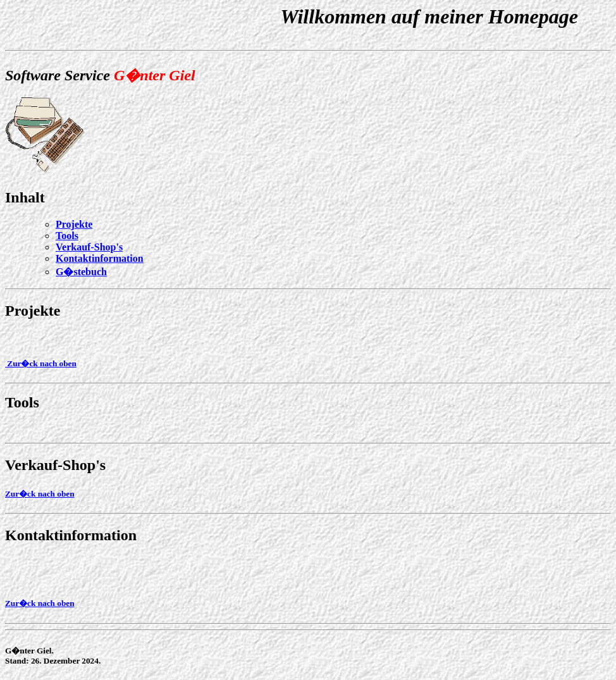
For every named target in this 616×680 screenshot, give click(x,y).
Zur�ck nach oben (41, 363)
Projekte (33, 311)
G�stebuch (81, 272)
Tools (67, 236)
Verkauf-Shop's (89, 247)
